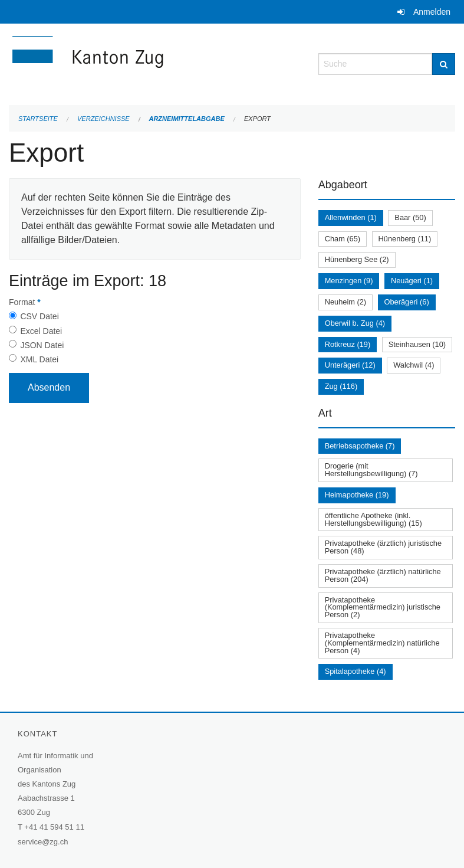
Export (257, 119)
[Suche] (444, 64)
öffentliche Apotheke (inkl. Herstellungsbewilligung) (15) (373, 519)
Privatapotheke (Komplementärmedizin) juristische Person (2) (383, 607)
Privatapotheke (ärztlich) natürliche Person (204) (383, 575)
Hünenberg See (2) (357, 259)
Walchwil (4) (414, 365)
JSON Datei (42, 345)
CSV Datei (39, 316)
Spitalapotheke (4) (356, 671)
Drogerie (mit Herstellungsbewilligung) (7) (371, 470)
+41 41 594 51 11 (54, 827)
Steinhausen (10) (417, 344)
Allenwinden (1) (351, 217)
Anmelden (432, 12)
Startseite (38, 119)
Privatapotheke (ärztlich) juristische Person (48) (383, 547)
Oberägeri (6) (407, 302)
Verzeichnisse (103, 119)
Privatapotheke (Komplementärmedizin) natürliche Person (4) (382, 643)
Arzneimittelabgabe (186, 119)
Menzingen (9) (349, 281)
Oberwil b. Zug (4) (355, 323)
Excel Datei (41, 331)
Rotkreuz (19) (348, 344)
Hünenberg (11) (405, 239)
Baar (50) (410, 217)
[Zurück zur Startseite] (155, 63)
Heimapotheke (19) (357, 495)
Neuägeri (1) (412, 281)
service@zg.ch (43, 842)
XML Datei (39, 359)
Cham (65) (343, 239)
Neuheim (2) (345, 302)
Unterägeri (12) (350, 365)
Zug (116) (341, 386)
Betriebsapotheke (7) (360, 446)
